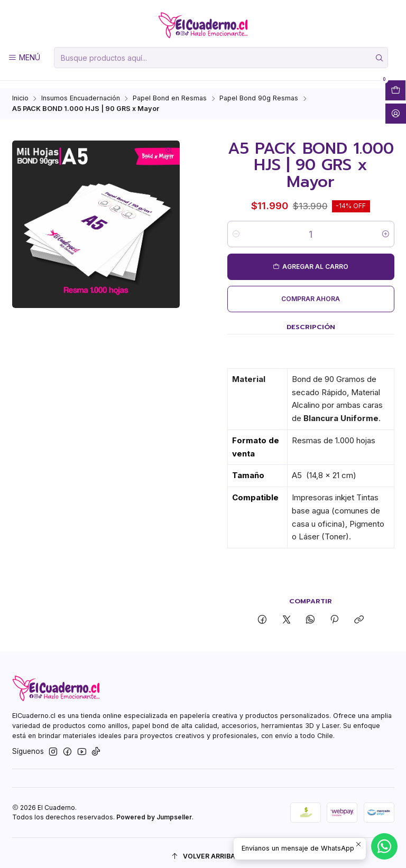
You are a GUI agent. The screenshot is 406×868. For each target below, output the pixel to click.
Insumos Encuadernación (81, 92)
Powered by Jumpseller (154, 810)
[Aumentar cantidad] (386, 227)
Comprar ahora (311, 292)
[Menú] (24, 58)
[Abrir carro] (395, 90)
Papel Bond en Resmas (170, 92)
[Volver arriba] (203, 849)
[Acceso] (396, 114)
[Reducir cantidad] (236, 227)
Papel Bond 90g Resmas (259, 92)
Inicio (20, 92)
